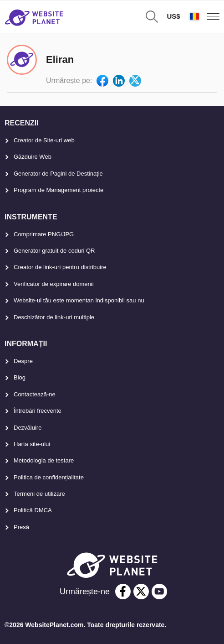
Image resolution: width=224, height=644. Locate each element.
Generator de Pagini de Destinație (58, 174)
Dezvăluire (28, 428)
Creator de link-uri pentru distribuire (60, 267)
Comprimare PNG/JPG (44, 234)
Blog (20, 377)
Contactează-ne (35, 394)
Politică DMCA (33, 510)
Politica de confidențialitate (49, 477)
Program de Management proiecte (59, 190)
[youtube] (159, 592)
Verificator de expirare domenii (54, 284)
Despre (23, 361)
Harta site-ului (32, 444)
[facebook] (123, 592)
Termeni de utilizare (39, 494)
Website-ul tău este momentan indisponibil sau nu (79, 300)
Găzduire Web (33, 157)
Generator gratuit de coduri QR (54, 251)
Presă (21, 527)
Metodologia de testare (44, 460)
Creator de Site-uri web (44, 140)
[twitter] (141, 592)
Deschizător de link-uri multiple (54, 317)
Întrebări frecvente (38, 411)
